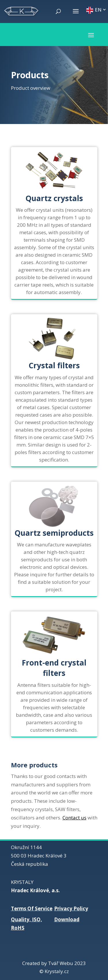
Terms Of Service (32, 908)
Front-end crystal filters (54, 668)
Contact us (74, 818)
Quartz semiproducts (54, 533)
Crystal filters (54, 365)
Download (67, 919)
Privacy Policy (71, 908)
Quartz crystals (54, 198)
